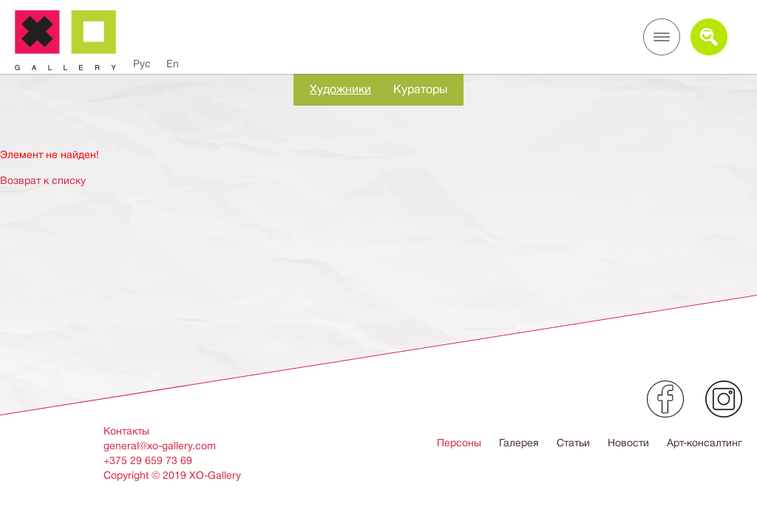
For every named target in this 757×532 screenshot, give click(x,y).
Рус (142, 64)
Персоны (459, 443)
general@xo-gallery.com (160, 446)
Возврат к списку (43, 180)
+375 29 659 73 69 (148, 460)
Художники (340, 89)
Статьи (573, 443)
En (173, 64)
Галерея (519, 443)
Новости (628, 443)
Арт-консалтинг (705, 443)
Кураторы (420, 89)
